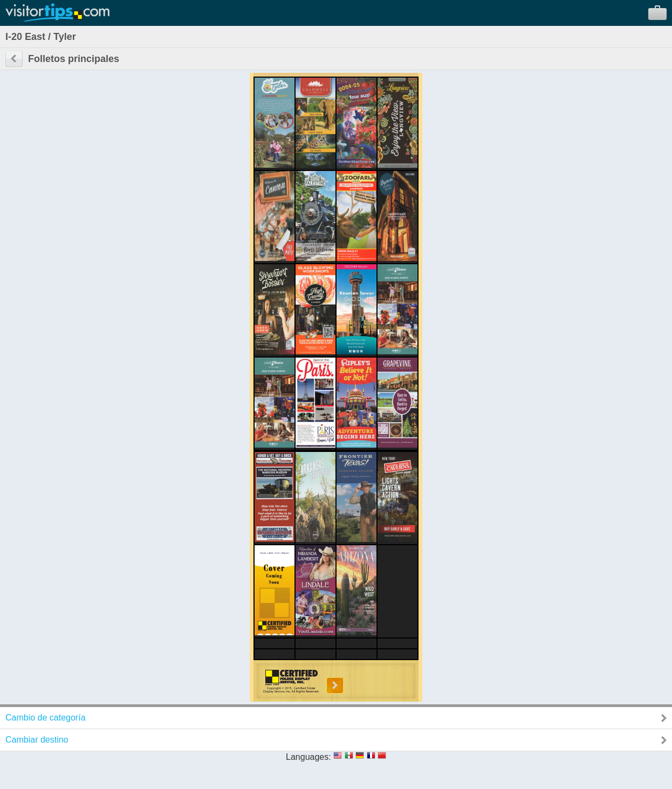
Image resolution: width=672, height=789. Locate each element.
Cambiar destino (37, 740)
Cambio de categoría (46, 718)
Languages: (308, 757)
